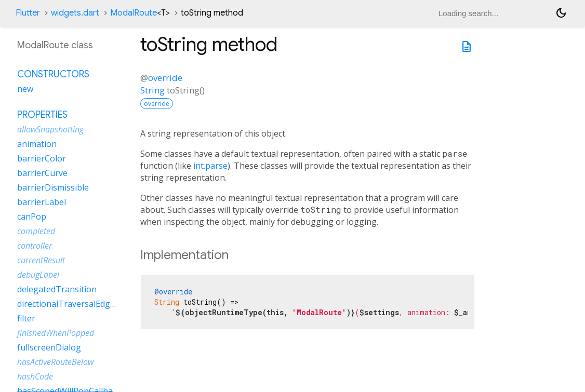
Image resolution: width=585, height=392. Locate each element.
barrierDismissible (53, 187)
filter (26, 318)
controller (35, 246)
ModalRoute (140, 13)
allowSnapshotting (50, 129)
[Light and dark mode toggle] (561, 13)
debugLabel (38, 275)
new (25, 89)
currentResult (41, 260)
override (165, 78)
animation (37, 144)
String (152, 90)
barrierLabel (42, 202)
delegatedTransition (57, 289)
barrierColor (42, 158)
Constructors (53, 74)
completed (36, 231)
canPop (32, 217)
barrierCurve (42, 173)
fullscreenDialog (49, 347)
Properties (42, 115)
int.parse (210, 166)
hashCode (35, 376)
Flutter (28, 13)
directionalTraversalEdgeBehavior (84, 304)
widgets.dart (75, 13)
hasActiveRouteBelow (55, 362)
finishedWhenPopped (56, 333)
